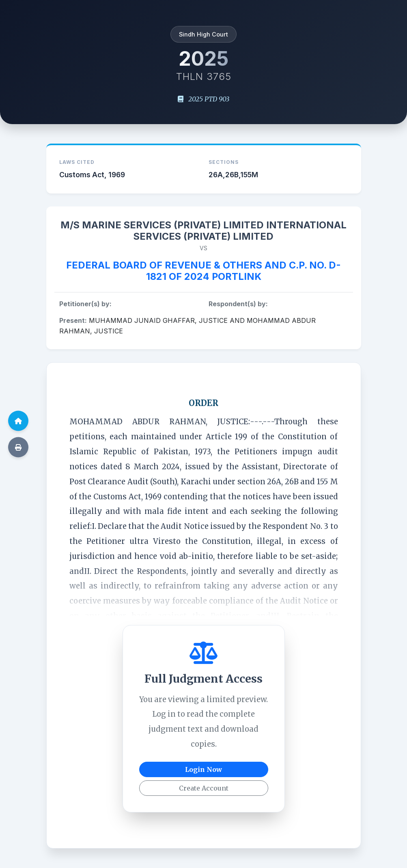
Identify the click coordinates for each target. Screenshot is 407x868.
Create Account (204, 788)
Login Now (203, 769)
